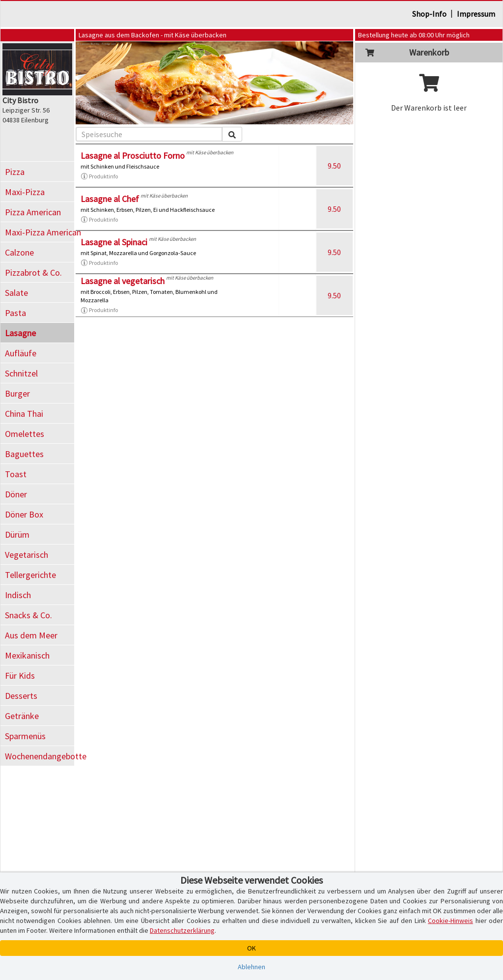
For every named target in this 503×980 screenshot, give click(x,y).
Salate (16, 293)
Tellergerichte (30, 575)
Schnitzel (21, 373)
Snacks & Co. (28, 615)
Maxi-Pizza (25, 192)
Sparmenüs (25, 736)
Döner (16, 494)
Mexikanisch (27, 655)
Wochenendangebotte (40, 756)
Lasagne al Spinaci (114, 242)
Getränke (22, 716)
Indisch (18, 595)
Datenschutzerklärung (182, 930)
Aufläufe (21, 353)
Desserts (21, 696)
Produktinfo (99, 176)
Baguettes (24, 454)
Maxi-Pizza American (40, 232)
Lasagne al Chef (110, 199)
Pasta (15, 313)
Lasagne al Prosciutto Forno (133, 156)
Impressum (476, 14)
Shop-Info (429, 14)
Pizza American (33, 212)
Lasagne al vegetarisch (123, 281)
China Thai (24, 414)
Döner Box (24, 514)
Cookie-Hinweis (450, 921)
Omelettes (25, 434)
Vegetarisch (27, 555)
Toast (16, 474)
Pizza (15, 172)
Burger (17, 393)
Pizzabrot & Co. (33, 273)
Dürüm (17, 534)
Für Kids (20, 676)
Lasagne (20, 333)
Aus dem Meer (31, 635)
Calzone (19, 252)
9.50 (334, 166)
